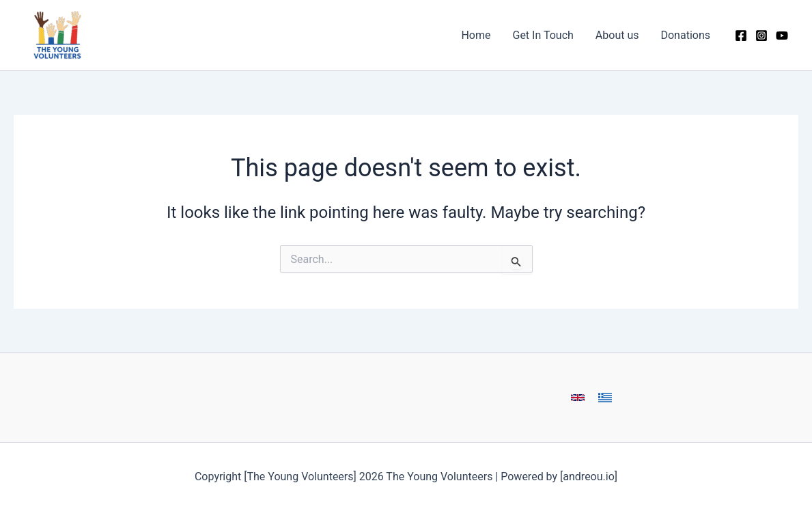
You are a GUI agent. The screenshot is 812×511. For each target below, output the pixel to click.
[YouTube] (782, 36)
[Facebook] (741, 36)
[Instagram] (761, 36)
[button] (578, 398)
